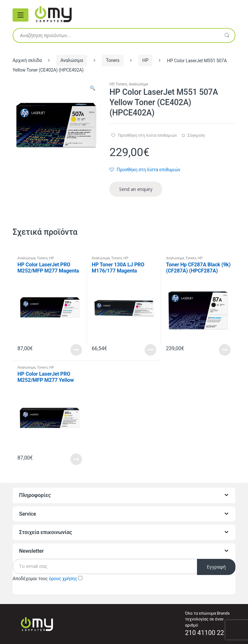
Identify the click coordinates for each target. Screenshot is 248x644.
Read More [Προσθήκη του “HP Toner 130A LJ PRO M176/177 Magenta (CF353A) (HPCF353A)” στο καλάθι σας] (150, 350)
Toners (113, 60)
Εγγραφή (216, 567)
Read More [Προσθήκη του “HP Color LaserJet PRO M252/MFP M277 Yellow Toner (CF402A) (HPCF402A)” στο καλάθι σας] (76, 459)
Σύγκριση (196, 135)
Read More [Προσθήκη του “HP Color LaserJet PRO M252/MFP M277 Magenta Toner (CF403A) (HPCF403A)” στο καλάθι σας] (76, 350)
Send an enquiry (136, 189)
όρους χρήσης (63, 579)
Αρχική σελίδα (27, 60)
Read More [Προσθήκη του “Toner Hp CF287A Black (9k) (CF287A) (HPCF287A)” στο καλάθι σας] (225, 350)
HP (145, 60)
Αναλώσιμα (72, 60)
